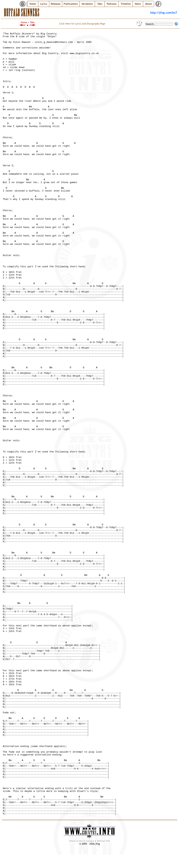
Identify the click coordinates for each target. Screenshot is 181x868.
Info (81, 841)
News (138, 4)
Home (33, 4)
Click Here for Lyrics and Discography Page (82, 24)
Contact (90, 841)
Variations (87, 4)
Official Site (103, 841)
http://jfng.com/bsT (164, 13)
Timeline (126, 4)
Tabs (100, 4)
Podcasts (112, 4)
